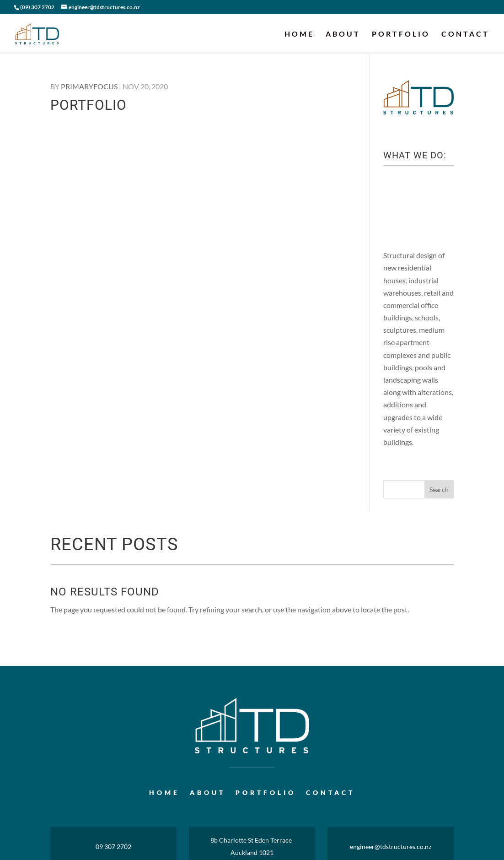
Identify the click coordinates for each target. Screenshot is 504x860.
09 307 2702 (113, 846)
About (343, 34)
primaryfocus (89, 86)
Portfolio (401, 34)
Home (299, 34)
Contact (465, 34)
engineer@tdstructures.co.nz (391, 846)
